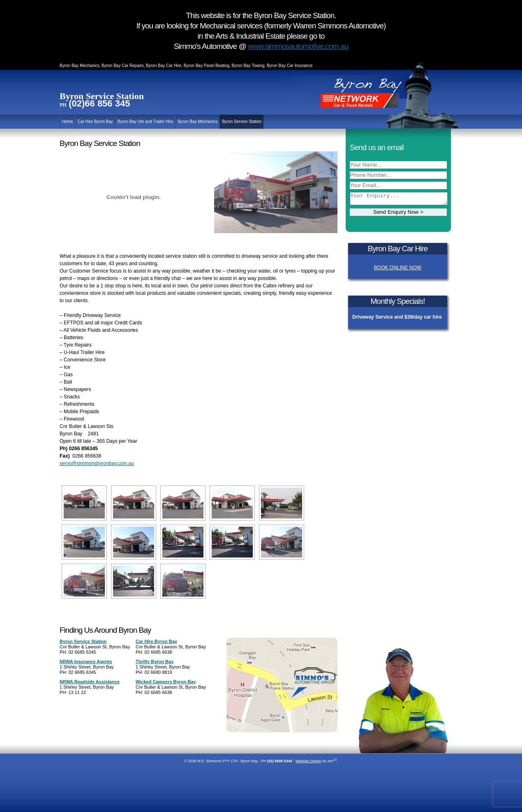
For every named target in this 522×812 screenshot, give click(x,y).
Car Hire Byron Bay (95, 121)
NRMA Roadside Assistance (90, 682)
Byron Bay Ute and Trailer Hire (146, 121)
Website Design (308, 761)
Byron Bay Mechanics (197, 121)
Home (68, 121)
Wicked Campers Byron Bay (166, 682)
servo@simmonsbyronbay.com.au (97, 463)
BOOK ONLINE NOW (398, 268)
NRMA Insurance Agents (86, 662)
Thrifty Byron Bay (155, 662)
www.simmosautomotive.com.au (298, 46)
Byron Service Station (242, 121)
